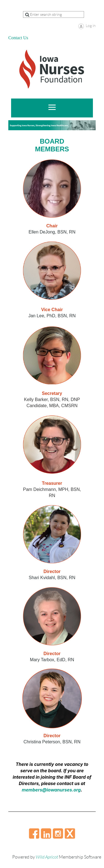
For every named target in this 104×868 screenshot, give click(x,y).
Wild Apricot (47, 857)
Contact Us (18, 38)
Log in (91, 26)
